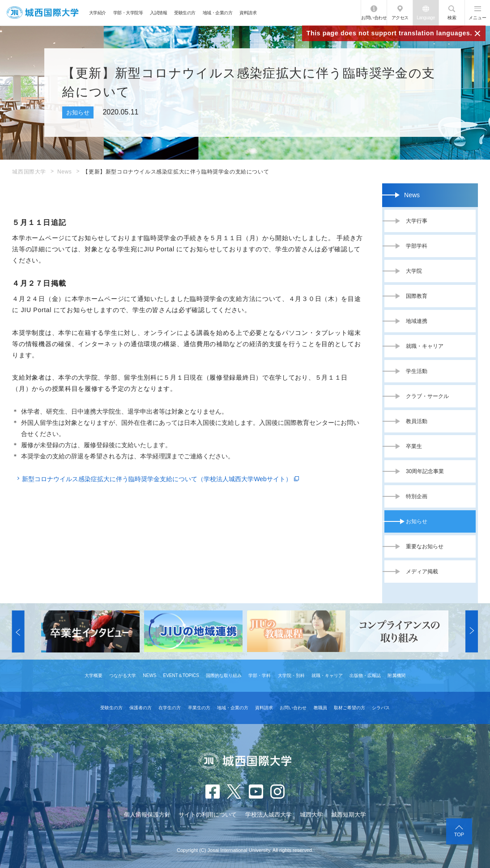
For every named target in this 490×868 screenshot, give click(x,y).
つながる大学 (123, 675)
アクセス (400, 18)
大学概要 (94, 675)
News (64, 172)
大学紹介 (98, 13)
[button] (18, 631)
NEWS (149, 675)
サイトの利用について (208, 815)
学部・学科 (260, 675)
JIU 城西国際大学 (43, 13)
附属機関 (396, 675)
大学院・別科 (291, 675)
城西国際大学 (29, 172)
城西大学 (311, 815)
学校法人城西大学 (268, 815)
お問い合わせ (374, 18)
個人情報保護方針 (147, 815)
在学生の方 (170, 708)
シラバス (381, 708)
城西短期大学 (349, 815)
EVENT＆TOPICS (181, 675)
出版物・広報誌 (365, 675)
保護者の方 (141, 708)
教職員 (320, 708)
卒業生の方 (199, 708)
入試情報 (158, 13)
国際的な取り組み (224, 675)
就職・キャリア (327, 675)
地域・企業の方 (218, 13)
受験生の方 (185, 13)
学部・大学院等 (128, 13)
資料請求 (248, 13)
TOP (459, 834)
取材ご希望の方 (349, 708)
